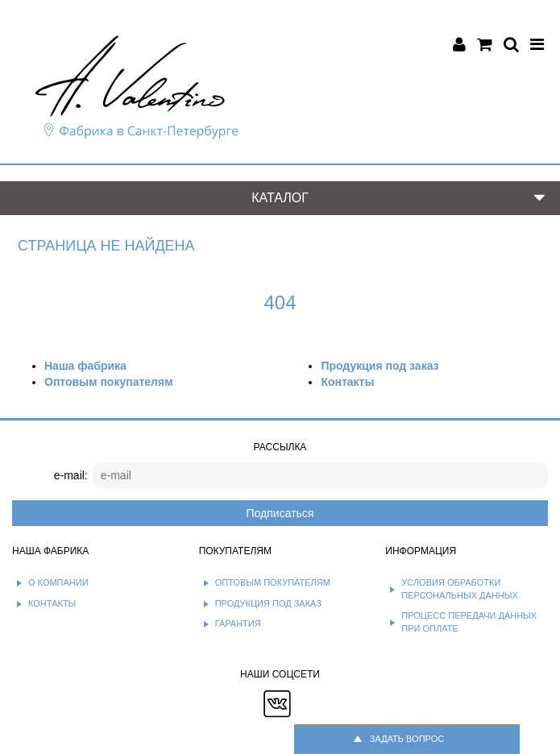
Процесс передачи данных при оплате (469, 622)
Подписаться (280, 513)
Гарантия (238, 623)
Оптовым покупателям (108, 382)
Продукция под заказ (380, 366)
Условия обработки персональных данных (460, 589)
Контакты (347, 382)
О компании (58, 582)
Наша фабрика (85, 366)
